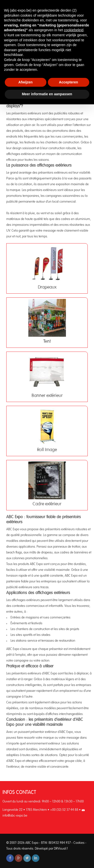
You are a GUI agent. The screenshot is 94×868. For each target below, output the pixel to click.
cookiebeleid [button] (74, 30)
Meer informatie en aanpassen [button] (47, 94)
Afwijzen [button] (25, 82)
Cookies (79, 843)
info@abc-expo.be (15, 816)
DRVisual (60, 849)
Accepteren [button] (68, 82)
